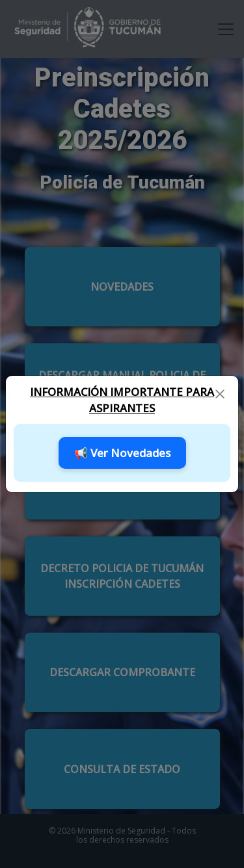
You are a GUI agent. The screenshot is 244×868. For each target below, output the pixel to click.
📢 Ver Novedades (122, 453)
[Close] (220, 393)
